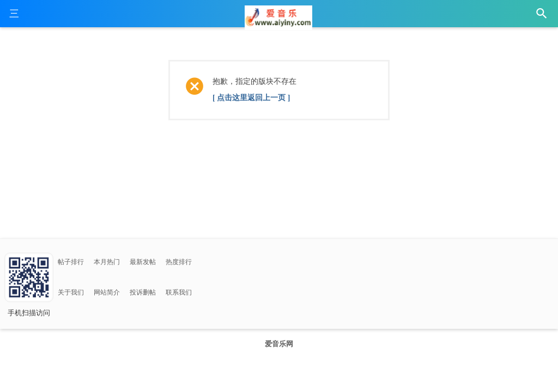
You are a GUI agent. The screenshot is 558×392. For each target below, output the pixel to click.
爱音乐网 (279, 344)
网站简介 (107, 292)
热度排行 (179, 262)
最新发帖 (143, 262)
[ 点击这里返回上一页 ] (251, 98)
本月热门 (107, 262)
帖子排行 (71, 262)
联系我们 (179, 292)
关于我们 (71, 292)
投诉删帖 (143, 292)
